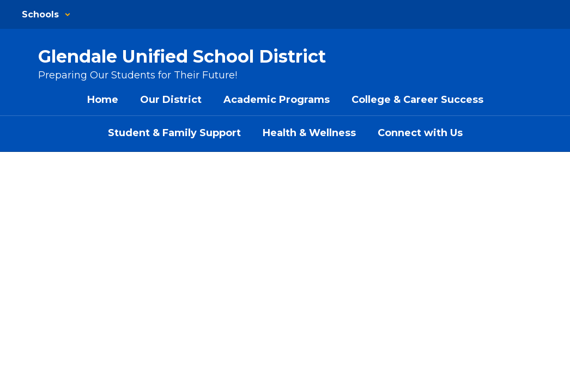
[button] (46, 14)
